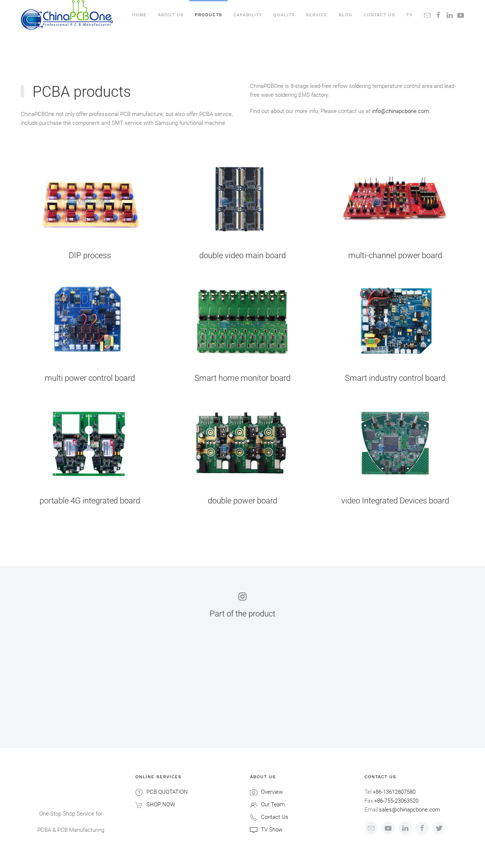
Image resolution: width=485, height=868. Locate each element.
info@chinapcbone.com (400, 111)
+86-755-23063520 (396, 801)
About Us (171, 15)
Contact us (379, 15)
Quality (284, 15)
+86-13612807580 (394, 792)
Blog (345, 15)
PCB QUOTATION (167, 792)
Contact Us (275, 817)
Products (208, 15)
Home (139, 15)
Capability (248, 15)
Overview (272, 792)
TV (409, 15)
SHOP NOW (161, 804)
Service (317, 15)
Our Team (273, 804)
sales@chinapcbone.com (409, 810)
